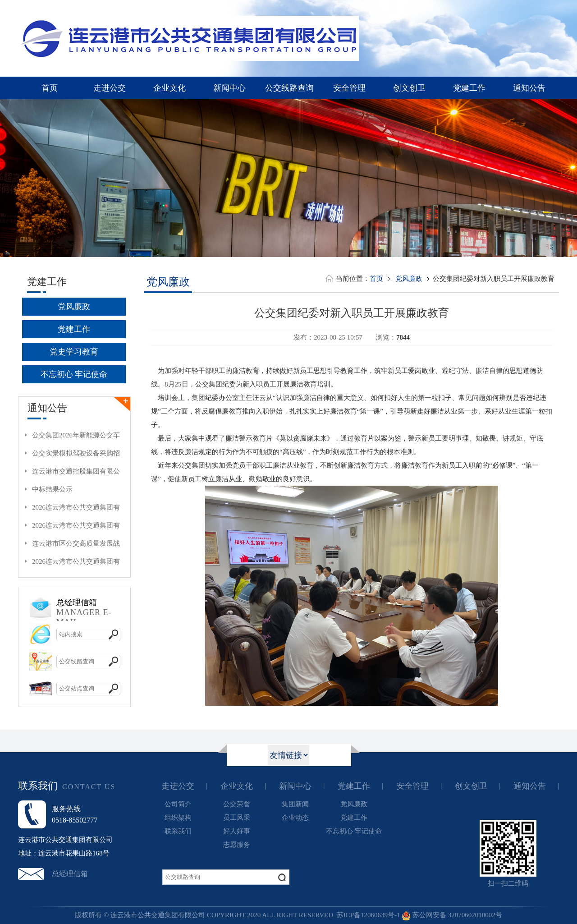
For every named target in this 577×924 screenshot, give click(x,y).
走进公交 (110, 88)
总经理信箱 (70, 874)
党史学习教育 (74, 352)
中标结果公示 (52, 489)
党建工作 (469, 88)
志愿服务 (237, 845)
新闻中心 (229, 88)
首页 (50, 88)
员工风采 (237, 818)
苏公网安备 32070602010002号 (452, 915)
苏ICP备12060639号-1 (369, 915)
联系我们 (178, 831)
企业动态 (295, 818)
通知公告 (529, 88)
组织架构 (178, 818)
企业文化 (169, 88)
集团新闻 (295, 804)
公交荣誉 (237, 804)
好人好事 (237, 831)
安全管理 (349, 88)
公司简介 (178, 804)
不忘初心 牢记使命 (74, 374)
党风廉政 (74, 307)
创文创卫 (409, 88)
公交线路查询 (289, 88)
